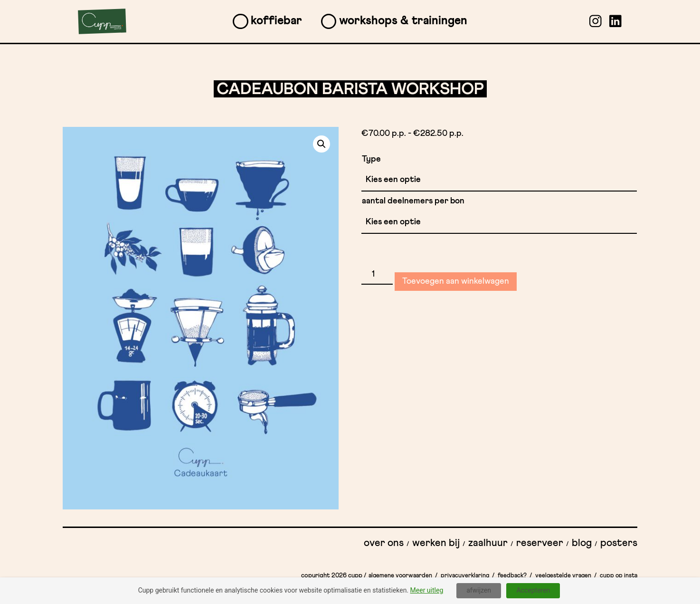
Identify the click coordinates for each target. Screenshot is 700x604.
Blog (582, 543)
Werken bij (436, 543)
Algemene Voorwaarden (400, 576)
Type (371, 159)
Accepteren (533, 590)
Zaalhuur (488, 543)
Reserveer (540, 543)
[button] (322, 144)
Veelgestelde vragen (563, 576)
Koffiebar (276, 21)
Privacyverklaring (465, 576)
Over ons (384, 543)
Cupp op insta (619, 576)
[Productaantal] (377, 275)
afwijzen (479, 590)
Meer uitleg (427, 590)
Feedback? (512, 576)
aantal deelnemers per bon (413, 201)
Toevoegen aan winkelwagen (456, 281)
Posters (619, 543)
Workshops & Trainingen (403, 21)
